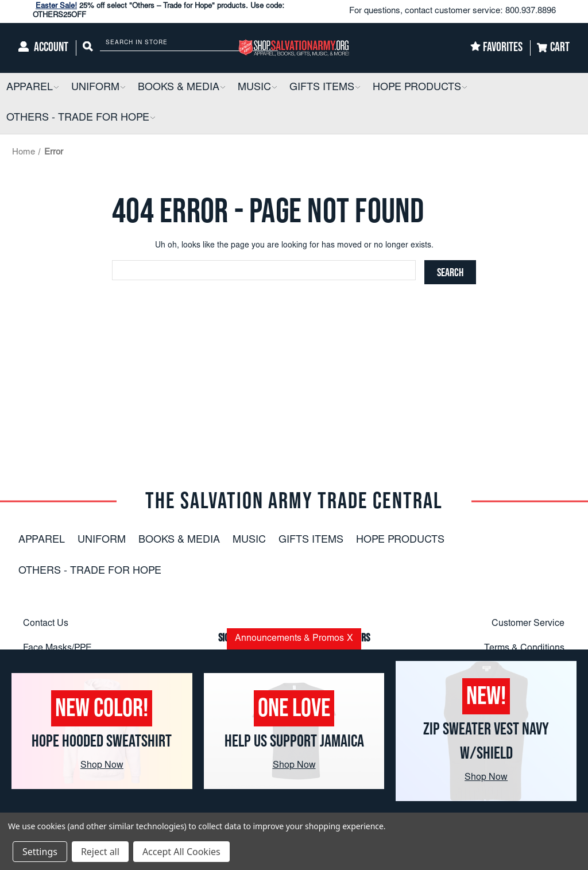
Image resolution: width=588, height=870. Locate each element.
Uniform (102, 540)
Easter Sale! (56, 7)
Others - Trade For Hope (90, 571)
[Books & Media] (181, 88)
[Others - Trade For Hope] (81, 119)
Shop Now (102, 765)
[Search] (88, 48)
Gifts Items (311, 540)
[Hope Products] (420, 88)
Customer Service (528, 624)
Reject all (100, 852)
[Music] (257, 88)
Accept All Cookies (181, 852)
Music (249, 540)
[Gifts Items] (325, 88)
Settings (40, 852)
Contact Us (46, 624)
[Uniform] (98, 88)
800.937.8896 (531, 11)
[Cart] (553, 48)
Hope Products (400, 540)
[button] (56, 88)
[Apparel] (32, 88)
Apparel (42, 540)
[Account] (43, 48)
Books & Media (179, 540)
